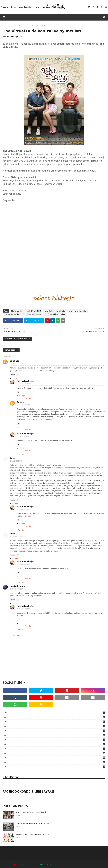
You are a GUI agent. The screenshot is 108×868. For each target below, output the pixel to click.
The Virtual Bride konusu (32, 314)
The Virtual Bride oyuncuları (22, 26)
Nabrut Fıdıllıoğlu (11, 37)
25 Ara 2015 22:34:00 (23, 509)
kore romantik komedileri (78, 311)
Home (85, 864)
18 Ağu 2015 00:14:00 (23, 384)
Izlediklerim (49, 311)
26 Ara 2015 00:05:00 (16, 536)
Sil (18, 375)
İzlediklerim (61, 311)
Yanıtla (13, 375)
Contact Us (101, 864)
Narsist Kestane (18, 586)
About (92, 864)
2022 (55, 713)
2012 (55, 758)
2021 (55, 717)
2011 (55, 762)
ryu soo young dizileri (12, 314)
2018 (55, 731)
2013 (55, 753)
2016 (55, 740)
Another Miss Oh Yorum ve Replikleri (32, 835)
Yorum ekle (16, 635)
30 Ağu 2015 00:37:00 (23, 405)
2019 (55, 726)
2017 (55, 735)
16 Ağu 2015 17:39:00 (16, 364)
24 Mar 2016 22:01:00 (23, 609)
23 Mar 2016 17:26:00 (16, 589)
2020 (55, 722)
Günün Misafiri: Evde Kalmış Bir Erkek (32, 823)
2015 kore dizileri (17, 311)
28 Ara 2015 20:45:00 (23, 564)
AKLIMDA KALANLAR (34, 311)
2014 (55, 749)
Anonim (21, 402)
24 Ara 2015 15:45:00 (16, 461)
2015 (55, 744)
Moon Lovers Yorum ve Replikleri (31, 812)
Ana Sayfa (6, 26)
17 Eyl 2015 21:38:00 (23, 436)
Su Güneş (14, 361)
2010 (55, 767)
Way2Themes (23, 864)
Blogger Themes (45, 864)
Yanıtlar (15, 378)
